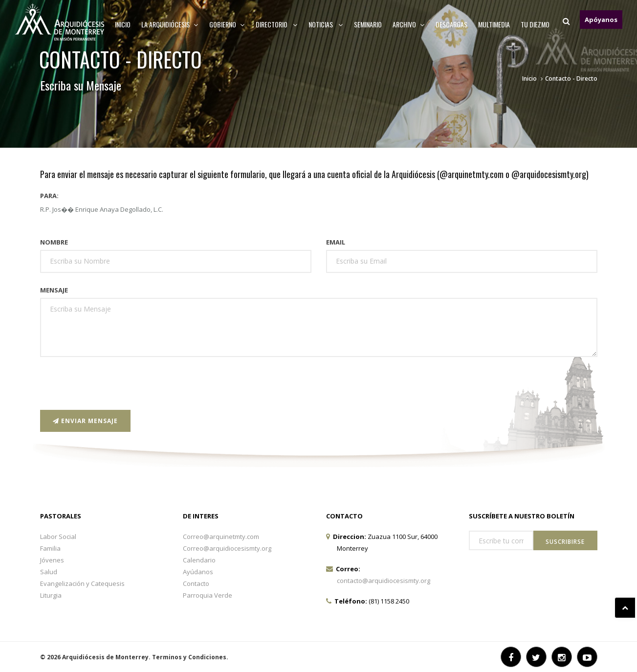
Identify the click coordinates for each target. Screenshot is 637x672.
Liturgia (51, 595)
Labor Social (58, 537)
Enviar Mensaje (85, 421)
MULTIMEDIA (494, 24)
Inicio (123, 24)
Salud (49, 572)
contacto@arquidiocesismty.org (384, 581)
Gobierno (227, 24)
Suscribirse (565, 542)
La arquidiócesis (170, 24)
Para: (49, 196)
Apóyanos (601, 20)
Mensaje (54, 290)
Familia (50, 548)
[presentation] (114, 383)
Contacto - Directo (571, 78)
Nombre (54, 242)
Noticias (326, 24)
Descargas (451, 24)
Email (336, 242)
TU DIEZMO (535, 24)
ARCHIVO (409, 24)
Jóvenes (52, 560)
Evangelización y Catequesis (82, 583)
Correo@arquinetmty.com (221, 537)
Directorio (277, 24)
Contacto (196, 583)
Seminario (368, 24)
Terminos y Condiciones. (190, 657)
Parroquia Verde (208, 595)
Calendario (199, 560)
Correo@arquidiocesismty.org (227, 548)
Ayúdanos (198, 572)
